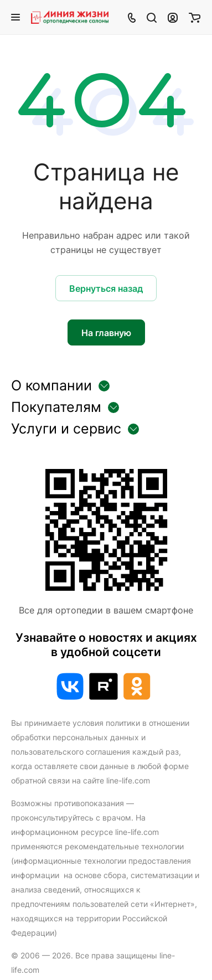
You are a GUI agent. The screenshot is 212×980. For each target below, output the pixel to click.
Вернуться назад (106, 288)
